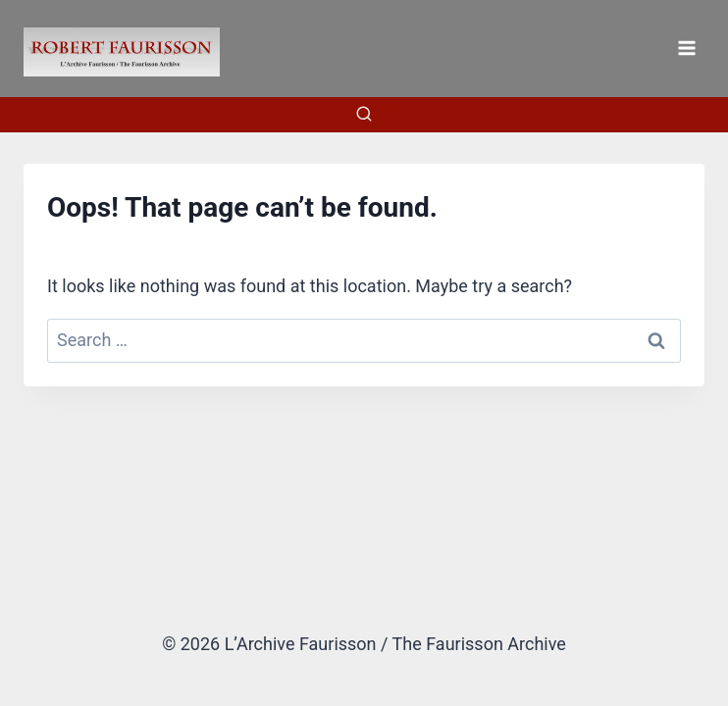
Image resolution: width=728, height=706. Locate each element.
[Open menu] (686, 48)
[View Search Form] (364, 115)
